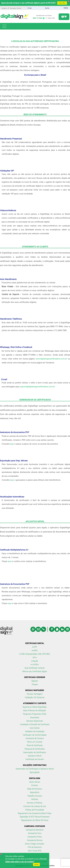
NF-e (35, 657)
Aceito (36, 864)
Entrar (66, 8)
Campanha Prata (35, 837)
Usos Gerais (35, 728)
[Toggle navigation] (4, 26)
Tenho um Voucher (35, 742)
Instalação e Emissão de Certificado (35, 724)
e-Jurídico (35, 664)
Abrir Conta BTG (35, 851)
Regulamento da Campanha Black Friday (35, 813)
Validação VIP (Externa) (35, 697)
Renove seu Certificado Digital (35, 671)
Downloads (35, 717)
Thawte (35, 684)
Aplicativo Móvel (35, 756)
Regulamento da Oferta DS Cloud (35, 820)
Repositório (35, 792)
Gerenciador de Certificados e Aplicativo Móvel (35, 769)
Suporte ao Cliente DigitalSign (35, 707)
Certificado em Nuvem (35, 759)
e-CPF (35, 647)
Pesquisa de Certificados (35, 749)
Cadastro (4, 8)
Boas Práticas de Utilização (35, 710)
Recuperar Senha (15, 8)
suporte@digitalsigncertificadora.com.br (37, 387)
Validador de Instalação (35, 731)
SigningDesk (35, 772)
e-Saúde (35, 661)
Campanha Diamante (35, 830)
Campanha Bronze (35, 840)
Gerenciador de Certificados (35, 752)
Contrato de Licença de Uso (35, 806)
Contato (35, 785)
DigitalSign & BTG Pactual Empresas (35, 817)
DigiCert (35, 681)
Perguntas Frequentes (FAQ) (35, 714)
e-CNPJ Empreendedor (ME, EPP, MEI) (35, 654)
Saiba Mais (62, 3)
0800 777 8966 (39, 18)
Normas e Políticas (35, 803)
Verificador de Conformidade (35, 735)
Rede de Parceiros (35, 789)
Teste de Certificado (35, 745)
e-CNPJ (35, 650)
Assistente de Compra (35, 738)
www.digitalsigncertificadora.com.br (51, 359)
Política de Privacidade (35, 810)
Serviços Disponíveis (35, 721)
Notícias (35, 799)
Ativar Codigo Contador (35, 844)
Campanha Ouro (35, 833)
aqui (12, 444)
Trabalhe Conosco (35, 796)
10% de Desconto (35, 847)
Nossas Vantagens (35, 694)
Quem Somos (35, 782)
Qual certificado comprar (35, 668)
